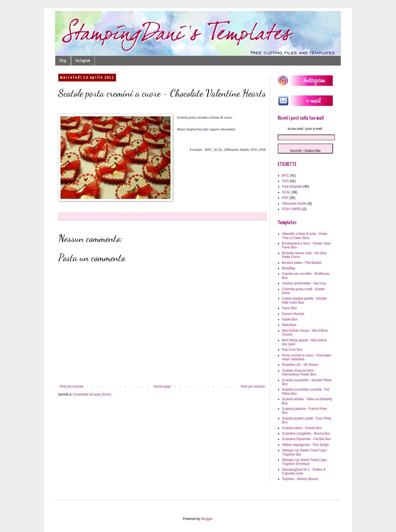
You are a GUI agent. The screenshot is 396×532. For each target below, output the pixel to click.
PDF (285, 198)
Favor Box (289, 308)
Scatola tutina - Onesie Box (302, 428)
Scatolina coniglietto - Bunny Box (306, 434)
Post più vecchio (253, 386)
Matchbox (289, 325)
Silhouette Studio (294, 204)
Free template (292, 187)
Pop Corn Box (292, 350)
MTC (285, 175)
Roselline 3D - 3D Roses (300, 365)
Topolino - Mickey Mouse (300, 479)
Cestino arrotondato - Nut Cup (304, 283)
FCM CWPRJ (292, 209)
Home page (162, 386)
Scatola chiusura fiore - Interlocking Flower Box (299, 372)
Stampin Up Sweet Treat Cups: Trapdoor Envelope (305, 462)
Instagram (83, 61)
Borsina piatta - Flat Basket (302, 263)
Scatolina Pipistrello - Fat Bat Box (306, 439)
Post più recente (72, 386)
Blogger (207, 519)
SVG (285, 181)
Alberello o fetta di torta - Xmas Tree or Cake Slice (305, 236)
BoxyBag (288, 268)
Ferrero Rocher (293, 314)
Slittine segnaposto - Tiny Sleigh (305, 445)
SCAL (286, 192)
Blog (63, 61)
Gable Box (290, 319)
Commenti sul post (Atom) (92, 394)
